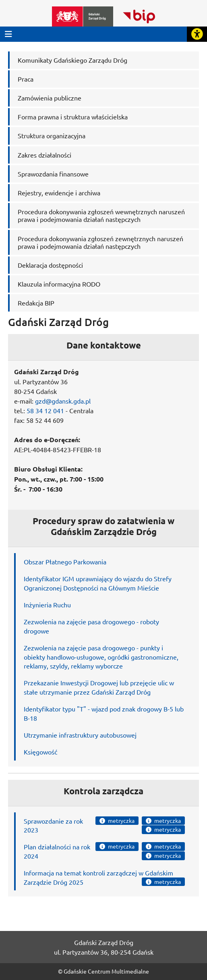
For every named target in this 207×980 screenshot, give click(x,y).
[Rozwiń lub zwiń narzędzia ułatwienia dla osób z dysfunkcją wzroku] (197, 34)
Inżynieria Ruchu (47, 605)
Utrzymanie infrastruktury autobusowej (80, 735)
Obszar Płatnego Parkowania (65, 562)
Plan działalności (47, 847)
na (76, 847)
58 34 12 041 (45, 410)
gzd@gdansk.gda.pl (63, 401)
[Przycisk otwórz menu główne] (8, 34)
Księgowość (40, 752)
